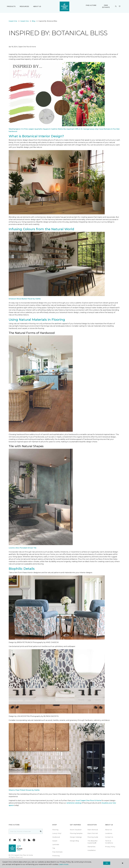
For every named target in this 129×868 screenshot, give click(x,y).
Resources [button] (24, 6)
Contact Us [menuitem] (109, 837)
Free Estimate (106, 6)
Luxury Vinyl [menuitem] (57, 833)
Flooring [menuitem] (55, 830)
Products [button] (11, 6)
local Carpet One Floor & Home (89, 801)
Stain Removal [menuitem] (93, 830)
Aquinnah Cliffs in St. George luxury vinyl (82, 129)
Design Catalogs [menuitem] (76, 837)
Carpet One (13, 21)
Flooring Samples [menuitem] (76, 833)
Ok (107, 863)
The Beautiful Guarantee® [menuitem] (92, 842)
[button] (116, 6)
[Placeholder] (24, 831)
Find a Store (91, 5)
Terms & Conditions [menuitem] (109, 842)
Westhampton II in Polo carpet (21, 129)
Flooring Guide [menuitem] (93, 837)
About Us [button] (37, 6)
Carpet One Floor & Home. (24, 855)
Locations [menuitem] (109, 833)
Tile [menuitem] (54, 848)
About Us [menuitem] (108, 830)
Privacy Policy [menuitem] (110, 847)
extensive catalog (74, 803)
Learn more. (64, 864)
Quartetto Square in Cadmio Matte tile (50, 129)
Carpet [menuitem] (55, 841)
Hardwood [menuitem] (56, 837)
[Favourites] (120, 6)
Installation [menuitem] (92, 850)
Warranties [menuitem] (91, 847)
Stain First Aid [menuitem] (93, 833)
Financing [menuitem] (56, 856)
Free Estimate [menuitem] (57, 852)
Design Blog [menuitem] (74, 841)
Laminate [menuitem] (56, 845)
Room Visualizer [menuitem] (76, 830)
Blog (34, 21)
